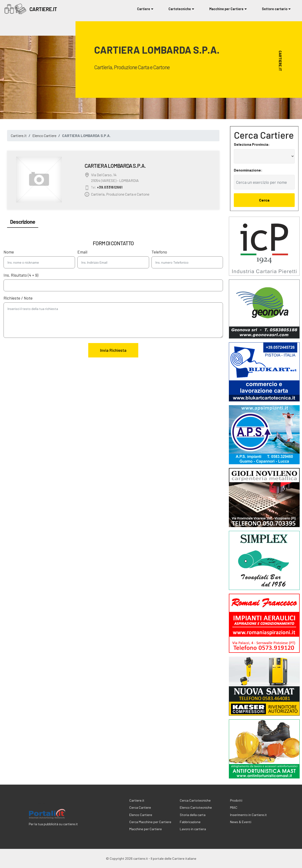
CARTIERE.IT (43, 9)
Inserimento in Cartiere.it (248, 815)
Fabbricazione (190, 822)
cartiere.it (39, 804)
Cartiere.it (19, 135)
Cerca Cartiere (140, 807)
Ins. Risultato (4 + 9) (21, 275)
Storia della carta (193, 815)
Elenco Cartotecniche (196, 807)
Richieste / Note (18, 298)
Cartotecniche (180, 9)
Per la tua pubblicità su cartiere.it (53, 824)
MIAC (234, 807)
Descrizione (23, 222)
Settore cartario (275, 9)
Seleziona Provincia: (252, 144)
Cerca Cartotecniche (195, 800)
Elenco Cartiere (44, 135)
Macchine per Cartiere (226, 9)
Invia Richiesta (113, 350)
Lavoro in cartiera (193, 829)
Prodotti (236, 800)
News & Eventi (241, 822)
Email (82, 252)
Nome (9, 252)
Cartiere (144, 9)
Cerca (264, 200)
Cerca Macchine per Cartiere (150, 822)
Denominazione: (248, 170)
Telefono (159, 252)
